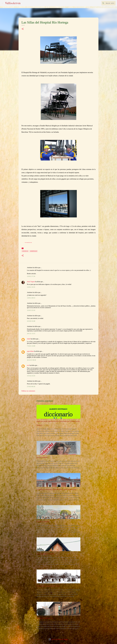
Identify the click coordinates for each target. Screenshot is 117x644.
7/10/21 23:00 (31, 346)
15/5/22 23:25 (31, 376)
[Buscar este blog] (106, 3)
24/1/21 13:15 (31, 334)
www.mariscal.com (28, 242)
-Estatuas (25, 251)
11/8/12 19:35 (31, 287)
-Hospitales (34, 251)
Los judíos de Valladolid (43, 522)
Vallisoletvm (13, 3)
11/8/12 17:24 (31, 276)
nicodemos (63, 643)
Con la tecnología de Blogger (58, 639)
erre (28, 365)
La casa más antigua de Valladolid (45, 554)
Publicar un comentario (28, 391)
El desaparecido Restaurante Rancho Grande (48, 586)
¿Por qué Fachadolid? (42, 457)
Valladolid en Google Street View (45, 618)
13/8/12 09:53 (31, 298)
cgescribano (30, 351)
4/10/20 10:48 (31, 321)
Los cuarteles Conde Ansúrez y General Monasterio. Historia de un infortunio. (57, 490)
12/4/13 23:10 (31, 310)
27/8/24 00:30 (31, 387)
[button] (23, 29)
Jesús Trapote (31, 282)
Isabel (29, 339)
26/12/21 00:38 (31, 360)
